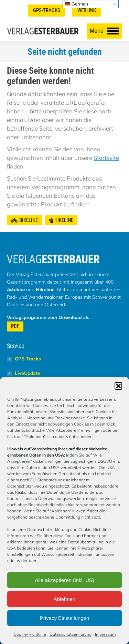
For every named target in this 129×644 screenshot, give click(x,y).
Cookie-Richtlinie (30, 634)
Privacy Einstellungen (64, 618)
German (76, 4)
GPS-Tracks (28, 359)
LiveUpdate (28, 373)
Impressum (105, 634)
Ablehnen (64, 599)
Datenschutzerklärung (71, 634)
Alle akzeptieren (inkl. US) (64, 580)
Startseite (106, 158)
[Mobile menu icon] (104, 31)
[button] (118, 386)
